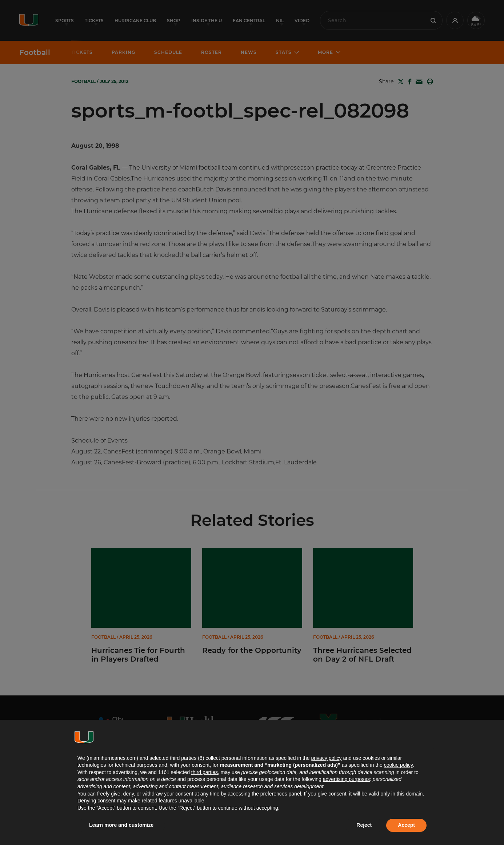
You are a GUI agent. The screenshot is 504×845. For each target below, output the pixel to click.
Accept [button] (406, 825)
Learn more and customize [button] (121, 825)
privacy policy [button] (326, 758)
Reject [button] (364, 825)
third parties (205, 772)
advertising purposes (346, 779)
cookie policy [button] (398, 765)
